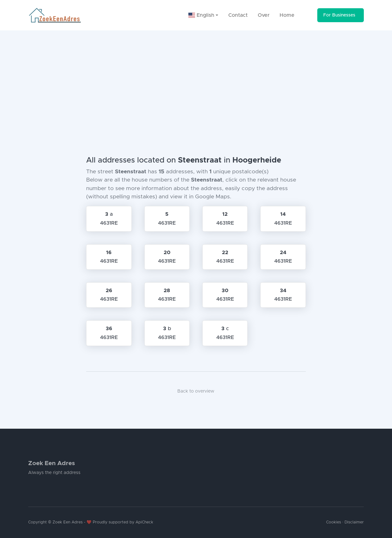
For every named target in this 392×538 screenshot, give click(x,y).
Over (264, 15)
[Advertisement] (196, 78)
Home (287, 15)
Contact (238, 15)
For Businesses (339, 15)
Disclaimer (354, 522)
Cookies (334, 522)
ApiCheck (144, 522)
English (201, 15)
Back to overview (196, 391)
